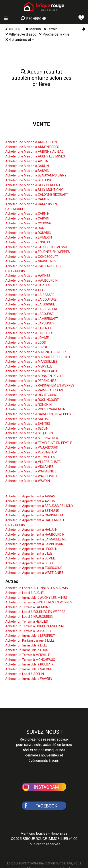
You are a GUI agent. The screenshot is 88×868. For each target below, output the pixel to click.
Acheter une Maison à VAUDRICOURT (32, 448)
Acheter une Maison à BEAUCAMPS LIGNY (36, 175)
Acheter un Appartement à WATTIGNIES (34, 573)
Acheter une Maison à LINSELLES (29, 333)
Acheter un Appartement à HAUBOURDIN (35, 535)
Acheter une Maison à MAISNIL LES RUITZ (36, 352)
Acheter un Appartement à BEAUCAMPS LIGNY (39, 506)
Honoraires (59, 833)
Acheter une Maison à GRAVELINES (31, 261)
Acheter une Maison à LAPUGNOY (30, 323)
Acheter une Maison (25, 135)
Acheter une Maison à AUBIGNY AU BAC (34, 152)
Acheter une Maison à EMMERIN (29, 238)
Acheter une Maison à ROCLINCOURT (32, 400)
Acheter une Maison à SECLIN (27, 429)
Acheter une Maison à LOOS (26, 343)
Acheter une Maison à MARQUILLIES (31, 362)
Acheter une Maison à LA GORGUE (30, 304)
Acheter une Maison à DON (25, 228)
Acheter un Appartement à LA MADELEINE (36, 539)
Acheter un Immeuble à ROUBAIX (29, 664)
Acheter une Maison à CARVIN (27, 219)
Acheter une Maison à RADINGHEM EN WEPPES (40, 386)
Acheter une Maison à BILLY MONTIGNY (34, 190)
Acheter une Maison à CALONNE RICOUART (37, 195)
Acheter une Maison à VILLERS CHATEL (34, 462)
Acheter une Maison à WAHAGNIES (31, 471)
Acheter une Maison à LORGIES (28, 347)
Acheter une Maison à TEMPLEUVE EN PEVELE (39, 443)
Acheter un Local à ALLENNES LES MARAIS (37, 588)
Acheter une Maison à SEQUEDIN (29, 433)
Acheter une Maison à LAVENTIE (29, 328)
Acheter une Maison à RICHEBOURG (31, 395)
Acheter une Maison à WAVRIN (28, 481)
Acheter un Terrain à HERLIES (27, 622)
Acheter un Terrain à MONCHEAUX (30, 660)
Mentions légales (34, 833)
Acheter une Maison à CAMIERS (28, 199)
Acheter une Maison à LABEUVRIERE (32, 309)
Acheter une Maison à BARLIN (27, 166)
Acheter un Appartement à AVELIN (30, 501)
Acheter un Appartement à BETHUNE (32, 511)
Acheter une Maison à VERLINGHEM (31, 452)
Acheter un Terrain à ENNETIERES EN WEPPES (39, 602)
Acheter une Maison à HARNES (28, 276)
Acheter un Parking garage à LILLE (30, 641)
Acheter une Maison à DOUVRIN (28, 233)
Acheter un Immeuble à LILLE (26, 645)
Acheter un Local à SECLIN (25, 674)
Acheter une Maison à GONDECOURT (32, 257)
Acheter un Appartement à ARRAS (30, 496)
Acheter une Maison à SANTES (28, 424)
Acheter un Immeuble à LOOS (27, 650)
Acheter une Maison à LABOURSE (29, 314)
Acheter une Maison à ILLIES (26, 290)
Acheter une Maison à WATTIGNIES (31, 476)
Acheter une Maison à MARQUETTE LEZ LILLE (38, 357)
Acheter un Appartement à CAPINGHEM (34, 515)
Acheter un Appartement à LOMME (30, 558)
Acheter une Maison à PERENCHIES (31, 381)
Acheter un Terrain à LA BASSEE (29, 631)
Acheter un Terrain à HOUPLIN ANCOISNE (35, 626)
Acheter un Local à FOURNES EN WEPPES (35, 612)
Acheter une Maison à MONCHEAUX (31, 371)
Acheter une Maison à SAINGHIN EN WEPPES (38, 414)
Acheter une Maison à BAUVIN (27, 171)
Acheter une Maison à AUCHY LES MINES (35, 156)
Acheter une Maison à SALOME (28, 419)
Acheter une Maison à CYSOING (28, 223)
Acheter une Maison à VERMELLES (30, 457)
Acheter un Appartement (29, 490)
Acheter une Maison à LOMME (27, 338)
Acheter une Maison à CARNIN (27, 214)
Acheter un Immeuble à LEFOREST (30, 636)
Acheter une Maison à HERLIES (28, 285)
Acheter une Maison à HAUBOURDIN (31, 281)
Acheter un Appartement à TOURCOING (34, 568)
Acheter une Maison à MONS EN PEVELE (34, 376)
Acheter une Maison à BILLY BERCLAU (33, 185)
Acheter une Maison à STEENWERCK (32, 438)
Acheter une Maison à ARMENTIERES (32, 147)
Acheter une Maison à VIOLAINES (29, 467)
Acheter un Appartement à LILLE (29, 554)
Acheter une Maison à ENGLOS (28, 242)
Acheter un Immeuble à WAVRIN (29, 679)
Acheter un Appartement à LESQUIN (31, 549)
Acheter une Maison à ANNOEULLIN (31, 142)
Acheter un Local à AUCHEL (25, 593)
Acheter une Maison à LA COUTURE (31, 300)
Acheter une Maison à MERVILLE (29, 367)
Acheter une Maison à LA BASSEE (30, 295)
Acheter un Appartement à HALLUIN (31, 530)
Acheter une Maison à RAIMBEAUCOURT (34, 390)
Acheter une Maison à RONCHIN (28, 405)
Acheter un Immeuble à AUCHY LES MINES (36, 598)
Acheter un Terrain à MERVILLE (28, 655)
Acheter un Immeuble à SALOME (29, 669)
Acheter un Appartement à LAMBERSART (35, 544)
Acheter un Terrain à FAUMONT (28, 607)
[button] (44, 787)
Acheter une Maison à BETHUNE (29, 180)
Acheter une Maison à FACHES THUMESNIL (36, 247)
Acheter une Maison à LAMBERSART (32, 319)
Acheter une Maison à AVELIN (27, 161)
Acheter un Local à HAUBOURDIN (29, 617)
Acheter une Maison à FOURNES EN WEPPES (38, 252)
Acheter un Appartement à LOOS (29, 563)
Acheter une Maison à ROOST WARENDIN (35, 409)
